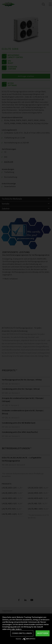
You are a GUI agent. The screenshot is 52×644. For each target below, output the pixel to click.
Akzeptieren (43, 633)
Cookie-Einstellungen (22, 633)
